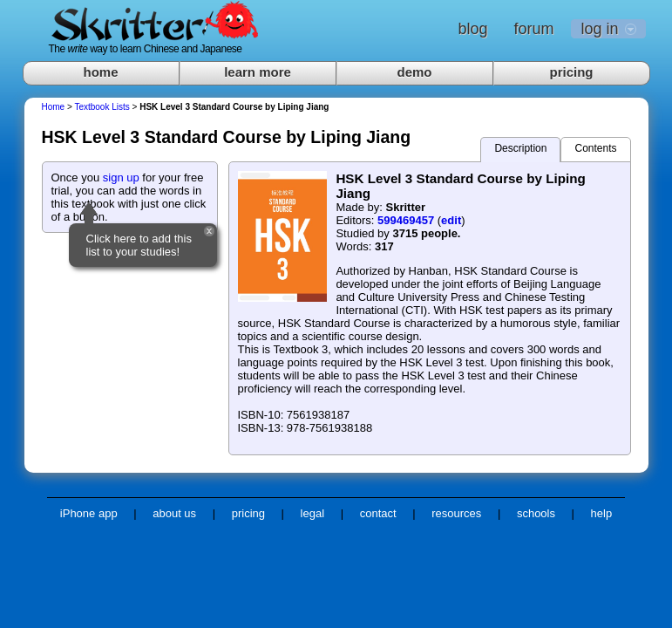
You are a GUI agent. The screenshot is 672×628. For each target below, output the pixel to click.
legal (312, 513)
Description (520, 148)
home (100, 72)
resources (456, 513)
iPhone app (89, 513)
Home (54, 107)
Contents (595, 148)
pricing (571, 72)
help (602, 513)
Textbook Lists (102, 107)
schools (536, 513)
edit (451, 220)
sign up (121, 177)
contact (378, 513)
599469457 (406, 220)
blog (472, 29)
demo (414, 72)
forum (533, 29)
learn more (258, 72)
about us (174, 513)
